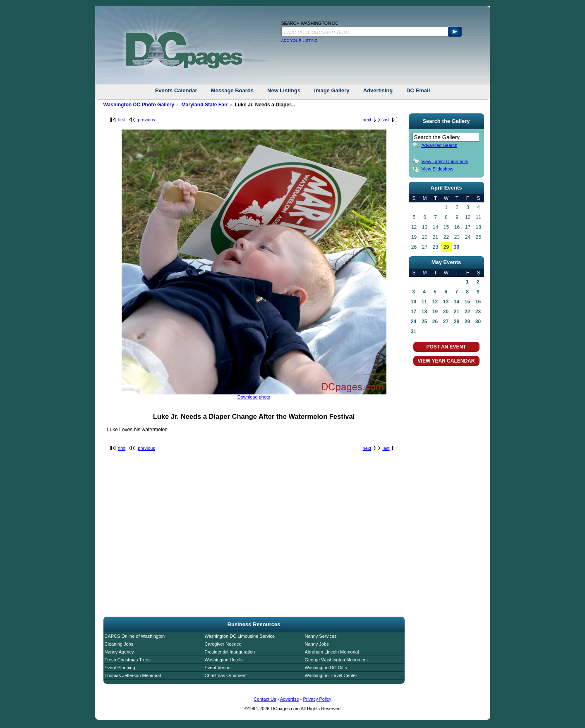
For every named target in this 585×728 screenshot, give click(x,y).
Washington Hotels (224, 660)
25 (424, 322)
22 (467, 312)
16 (478, 302)
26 (435, 322)
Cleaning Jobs (119, 644)
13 (446, 302)
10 (414, 302)
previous (146, 120)
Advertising (378, 90)
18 (424, 312)
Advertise (290, 699)
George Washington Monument (336, 660)
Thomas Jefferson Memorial (133, 675)
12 (435, 302)
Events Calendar (176, 90)
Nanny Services (321, 636)
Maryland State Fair (204, 105)
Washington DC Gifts (326, 668)
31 (414, 332)
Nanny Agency (119, 652)
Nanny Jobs (317, 644)
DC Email (418, 90)
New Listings (284, 90)
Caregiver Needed (223, 644)
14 (457, 302)
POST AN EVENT (446, 347)
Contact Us (265, 699)
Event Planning (120, 668)
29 (446, 247)
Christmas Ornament (226, 675)
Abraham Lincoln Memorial (332, 652)
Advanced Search (440, 145)
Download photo (254, 397)
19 (435, 312)
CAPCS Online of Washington (135, 636)
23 (478, 312)
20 (446, 312)
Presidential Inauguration (230, 652)
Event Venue (218, 668)
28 (457, 322)
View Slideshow (438, 169)
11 (424, 302)
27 (446, 322)
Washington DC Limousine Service (240, 636)
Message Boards (232, 90)
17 (414, 312)
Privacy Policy (317, 699)
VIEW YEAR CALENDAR (446, 361)
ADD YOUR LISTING (300, 41)
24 (414, 322)
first (122, 120)
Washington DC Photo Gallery (139, 105)
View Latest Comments (445, 161)
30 (457, 247)
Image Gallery (332, 90)
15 (467, 302)
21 (457, 312)
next (367, 120)
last (386, 120)
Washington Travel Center (331, 675)
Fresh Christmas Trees (128, 660)
